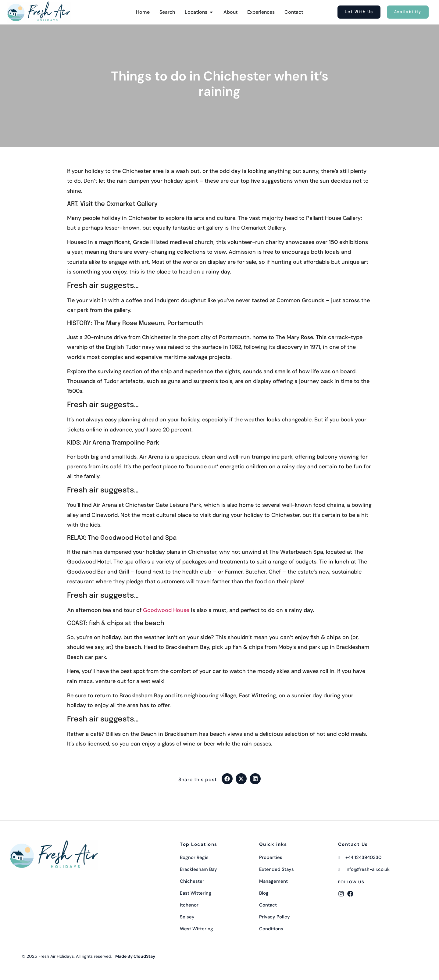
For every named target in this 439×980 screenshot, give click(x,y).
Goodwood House (166, 610)
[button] (227, 779)
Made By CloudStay (135, 956)
